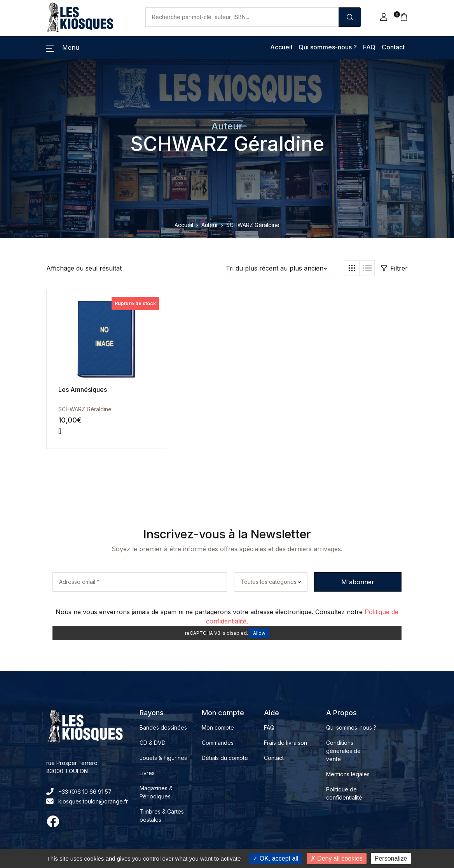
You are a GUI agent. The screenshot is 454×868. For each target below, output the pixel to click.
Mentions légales (348, 774)
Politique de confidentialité (344, 793)
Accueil (281, 47)
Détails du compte (225, 758)
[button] (384, 17)
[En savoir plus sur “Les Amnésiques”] (60, 431)
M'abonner (358, 582)
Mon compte (218, 727)
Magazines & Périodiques (156, 792)
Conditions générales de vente (343, 751)
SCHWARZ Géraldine (227, 144)
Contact (393, 47)
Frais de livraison (285, 743)
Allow (259, 633)
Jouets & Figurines (163, 758)
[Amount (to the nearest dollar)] (242, 17)
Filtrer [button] (394, 268)
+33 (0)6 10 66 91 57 (79, 792)
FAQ (369, 47)
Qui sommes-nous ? (328, 47)
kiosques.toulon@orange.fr (87, 801)
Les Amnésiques (83, 389)
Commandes (218, 743)
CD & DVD (153, 743)
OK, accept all (275, 858)
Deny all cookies (337, 858)
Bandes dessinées (163, 727)
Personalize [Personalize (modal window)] (391, 858)
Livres (147, 773)
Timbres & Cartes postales (162, 816)
